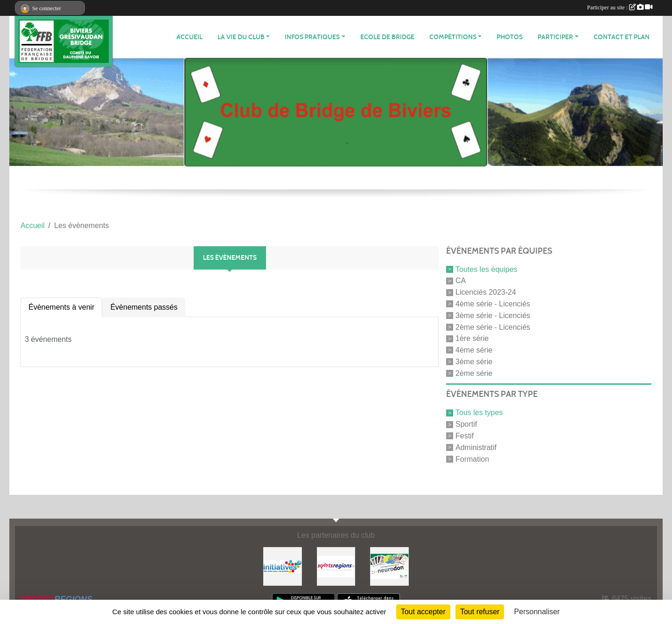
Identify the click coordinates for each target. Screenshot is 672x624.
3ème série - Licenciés (493, 315)
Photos (510, 37)
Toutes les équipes (486, 269)
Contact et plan (622, 37)
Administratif (476, 447)
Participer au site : (620, 7)
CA (461, 281)
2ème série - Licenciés (493, 327)
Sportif (466, 424)
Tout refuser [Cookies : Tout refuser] (480, 612)
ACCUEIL (189, 37)
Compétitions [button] (453, 37)
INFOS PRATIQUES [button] (312, 37)
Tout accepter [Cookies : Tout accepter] (423, 612)
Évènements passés (144, 307)
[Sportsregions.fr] (336, 566)
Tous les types (479, 413)
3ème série (474, 362)
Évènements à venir (61, 307)
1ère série (472, 338)
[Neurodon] (389, 566)
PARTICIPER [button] (555, 37)
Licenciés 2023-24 (486, 292)
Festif (465, 436)
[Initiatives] (283, 566)
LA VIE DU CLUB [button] (241, 37)
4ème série (474, 350)
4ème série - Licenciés (493, 304)
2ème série (474, 373)
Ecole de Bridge (387, 37)
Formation (472, 459)
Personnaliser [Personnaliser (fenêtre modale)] (537, 612)
